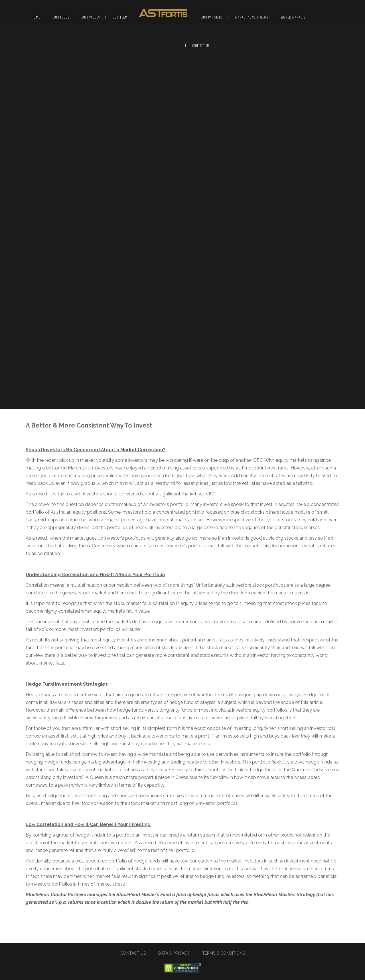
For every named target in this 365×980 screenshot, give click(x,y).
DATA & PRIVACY (174, 953)
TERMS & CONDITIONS (223, 953)
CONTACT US (133, 953)
